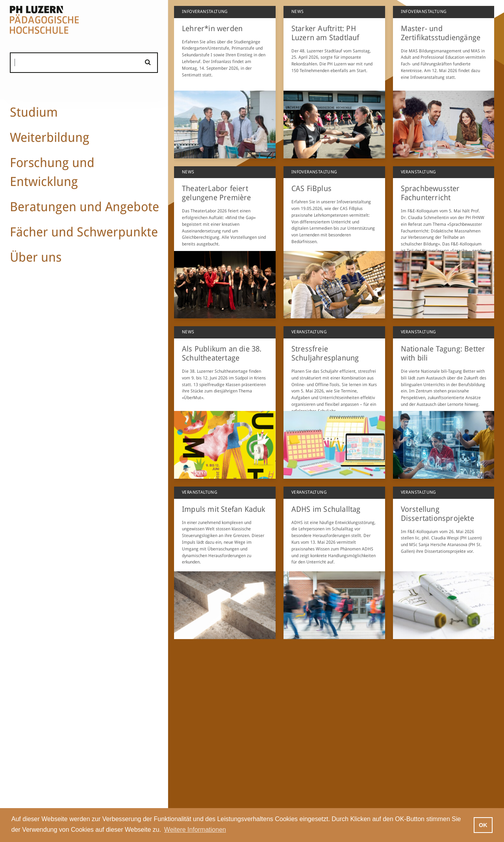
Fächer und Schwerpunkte (84, 232)
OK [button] (483, 825)
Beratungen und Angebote (84, 207)
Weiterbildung (50, 138)
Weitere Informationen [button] (195, 830)
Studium (34, 112)
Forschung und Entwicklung (52, 172)
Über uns (36, 257)
